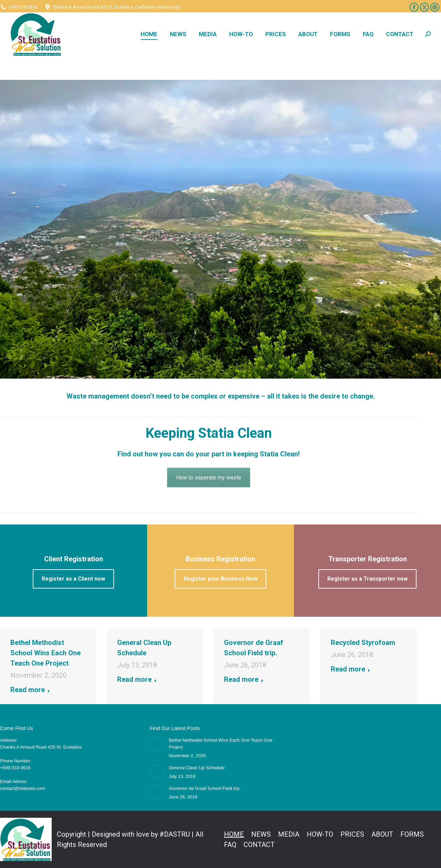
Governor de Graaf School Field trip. (205, 788)
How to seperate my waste (209, 478)
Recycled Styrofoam (363, 643)
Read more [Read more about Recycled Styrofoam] (351, 669)
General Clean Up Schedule (197, 768)
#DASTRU (175, 834)
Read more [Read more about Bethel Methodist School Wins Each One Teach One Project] (30, 690)
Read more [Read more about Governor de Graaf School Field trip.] (244, 679)
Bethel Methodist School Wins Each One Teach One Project (45, 653)
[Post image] (157, 744)
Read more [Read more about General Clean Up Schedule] (137, 679)
